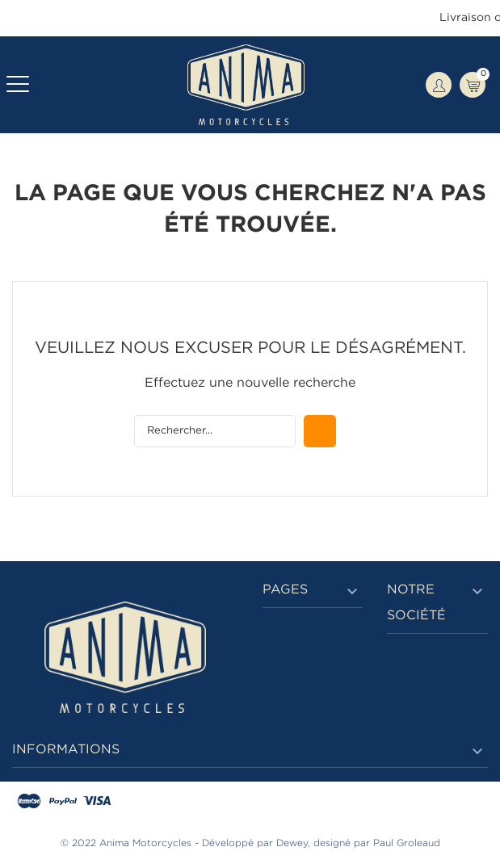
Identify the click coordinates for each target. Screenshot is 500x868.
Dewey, (293, 843)
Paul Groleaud (407, 843)
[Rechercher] (215, 431)
